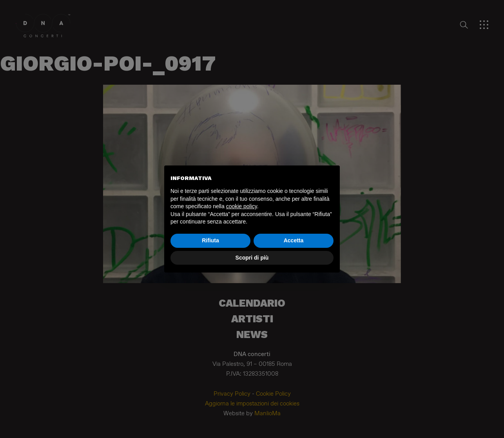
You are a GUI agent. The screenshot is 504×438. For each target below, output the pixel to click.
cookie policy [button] (242, 206)
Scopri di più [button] (252, 258)
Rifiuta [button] (210, 240)
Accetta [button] (294, 240)
